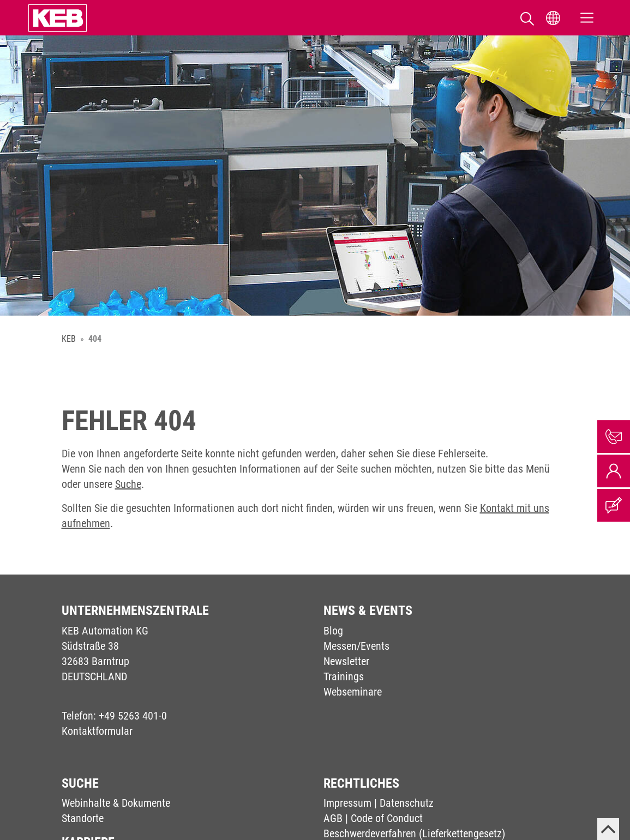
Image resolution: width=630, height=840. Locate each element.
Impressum (347, 803)
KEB (69, 339)
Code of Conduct (387, 818)
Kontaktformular (97, 731)
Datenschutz (407, 803)
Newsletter (346, 661)
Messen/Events (356, 646)
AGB (333, 818)
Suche (128, 484)
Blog (333, 631)
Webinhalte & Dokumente (116, 803)
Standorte (83, 818)
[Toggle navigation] (587, 18)
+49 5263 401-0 (133, 716)
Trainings (344, 676)
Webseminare (353, 692)
